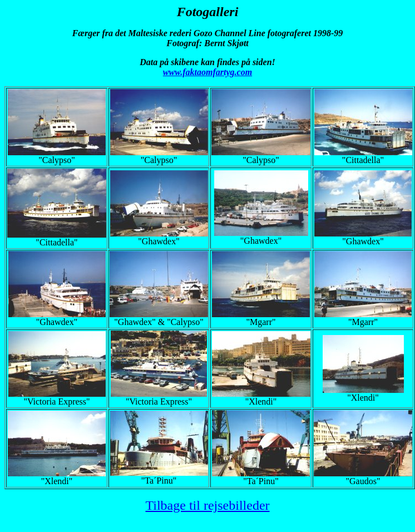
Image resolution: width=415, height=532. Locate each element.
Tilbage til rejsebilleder (207, 505)
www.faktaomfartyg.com (207, 72)
